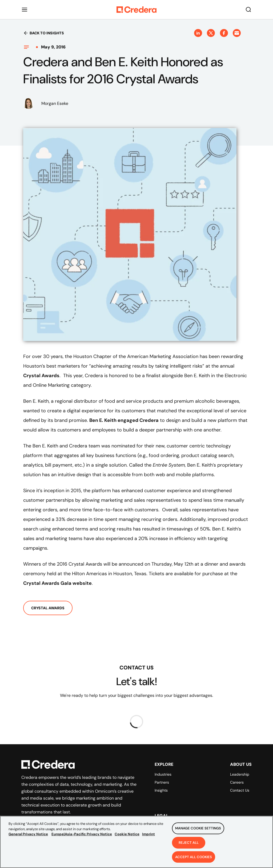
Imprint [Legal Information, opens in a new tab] (148, 836)
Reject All (189, 844)
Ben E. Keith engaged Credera (124, 420)
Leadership (240, 774)
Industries (163, 774)
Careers (237, 782)
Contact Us (240, 790)
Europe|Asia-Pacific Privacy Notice (82, 836)
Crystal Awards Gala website (57, 583)
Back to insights (44, 33)
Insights (161, 790)
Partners (162, 782)
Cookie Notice (127, 836)
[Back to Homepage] (136, 10)
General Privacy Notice (28, 836)
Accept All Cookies (194, 859)
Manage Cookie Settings (198, 830)
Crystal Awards (41, 376)
